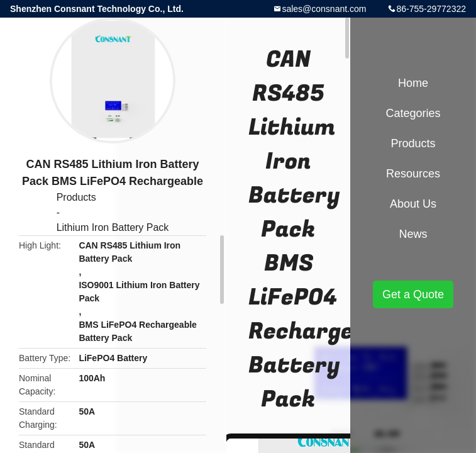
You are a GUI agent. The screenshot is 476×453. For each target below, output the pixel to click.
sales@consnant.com (324, 9)
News (413, 234)
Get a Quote (413, 294)
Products (76, 197)
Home (413, 83)
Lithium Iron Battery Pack (113, 227)
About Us (413, 204)
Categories (413, 113)
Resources (413, 174)
